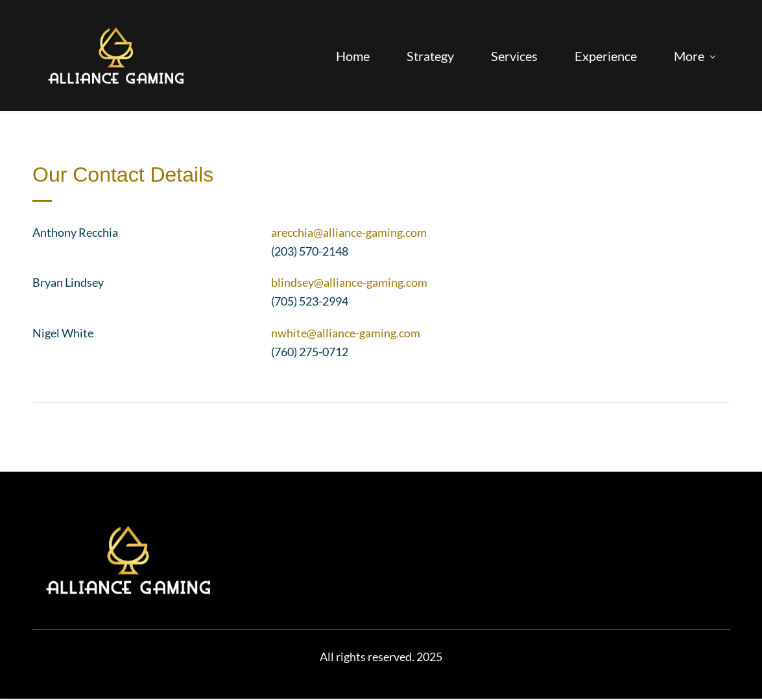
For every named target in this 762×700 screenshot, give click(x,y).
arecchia (292, 234)
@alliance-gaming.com (370, 234)
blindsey (292, 284)
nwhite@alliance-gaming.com (346, 334)
